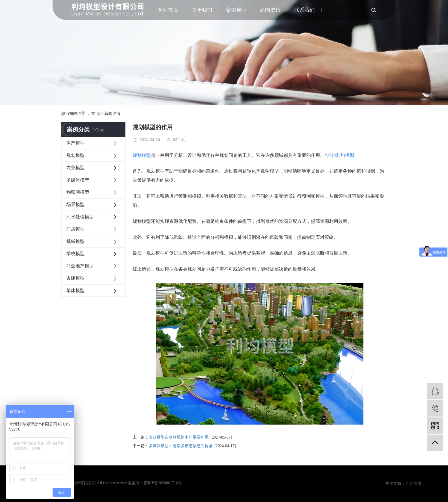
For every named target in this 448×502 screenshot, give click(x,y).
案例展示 (236, 10)
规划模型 (75, 155)
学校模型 (75, 254)
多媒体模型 (78, 180)
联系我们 (305, 10)
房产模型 (75, 143)
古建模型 (75, 278)
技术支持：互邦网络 (403, 484)
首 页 (96, 114)
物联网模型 (78, 192)
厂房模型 (75, 229)
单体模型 (75, 290)
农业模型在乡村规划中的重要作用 (179, 437)
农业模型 (75, 168)
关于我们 (202, 10)
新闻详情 (112, 114)
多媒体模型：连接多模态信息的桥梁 (181, 446)
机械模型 (75, 241)
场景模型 (75, 204)
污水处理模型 (80, 217)
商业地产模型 (80, 266)
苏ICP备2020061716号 (163, 483)
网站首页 (168, 10)
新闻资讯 (271, 10)
